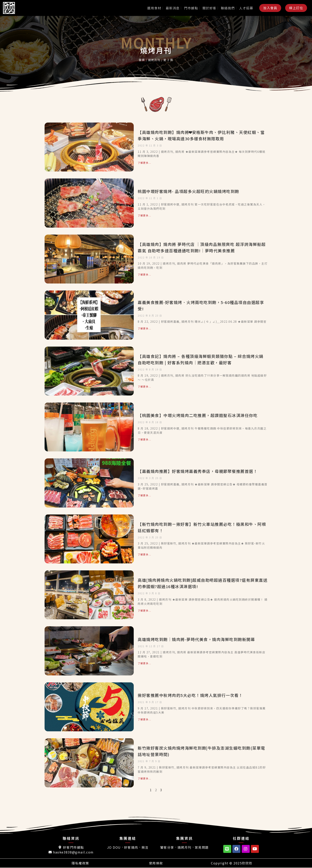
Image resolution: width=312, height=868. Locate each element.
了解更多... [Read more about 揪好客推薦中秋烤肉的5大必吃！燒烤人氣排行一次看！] (144, 719)
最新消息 (173, 8)
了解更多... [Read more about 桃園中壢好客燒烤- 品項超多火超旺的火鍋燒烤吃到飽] (144, 215)
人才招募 (246, 8)
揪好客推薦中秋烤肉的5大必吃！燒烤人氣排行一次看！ (190, 695)
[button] (270, 8)
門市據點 (191, 8)
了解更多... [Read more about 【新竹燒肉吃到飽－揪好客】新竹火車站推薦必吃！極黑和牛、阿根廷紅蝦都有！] (144, 554)
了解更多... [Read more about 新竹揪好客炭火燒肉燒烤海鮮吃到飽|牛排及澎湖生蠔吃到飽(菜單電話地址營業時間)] (144, 778)
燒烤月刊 (154, 60)
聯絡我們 (228, 8)
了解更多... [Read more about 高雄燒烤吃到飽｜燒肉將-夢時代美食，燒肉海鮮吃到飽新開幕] (144, 663)
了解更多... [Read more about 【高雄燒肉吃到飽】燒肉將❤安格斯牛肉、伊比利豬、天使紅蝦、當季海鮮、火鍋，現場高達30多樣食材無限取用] (144, 163)
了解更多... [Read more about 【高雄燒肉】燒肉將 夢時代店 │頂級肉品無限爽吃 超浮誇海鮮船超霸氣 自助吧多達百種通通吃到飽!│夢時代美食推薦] (144, 274)
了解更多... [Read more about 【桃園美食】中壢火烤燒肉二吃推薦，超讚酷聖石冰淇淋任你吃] (144, 439)
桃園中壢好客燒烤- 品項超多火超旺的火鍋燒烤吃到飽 (188, 191)
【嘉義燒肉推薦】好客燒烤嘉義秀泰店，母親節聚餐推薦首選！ (198, 471)
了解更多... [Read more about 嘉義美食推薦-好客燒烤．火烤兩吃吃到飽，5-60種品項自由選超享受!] (144, 328)
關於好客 (210, 8)
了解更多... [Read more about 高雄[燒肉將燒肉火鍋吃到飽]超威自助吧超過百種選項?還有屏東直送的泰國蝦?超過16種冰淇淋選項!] (144, 610)
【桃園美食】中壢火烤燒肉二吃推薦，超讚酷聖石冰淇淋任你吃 (198, 415)
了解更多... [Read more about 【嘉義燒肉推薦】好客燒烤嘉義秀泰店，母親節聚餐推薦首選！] (144, 495)
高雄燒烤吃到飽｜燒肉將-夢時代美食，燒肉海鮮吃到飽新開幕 (196, 639)
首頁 (142, 60)
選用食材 (154, 8)
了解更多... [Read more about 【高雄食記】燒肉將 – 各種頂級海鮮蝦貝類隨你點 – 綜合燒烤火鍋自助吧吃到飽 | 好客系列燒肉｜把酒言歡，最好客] (144, 386)
